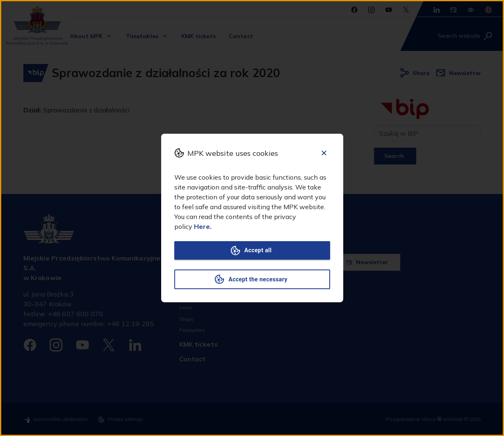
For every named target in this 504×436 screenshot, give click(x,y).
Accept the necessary (252, 279)
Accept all (252, 250)
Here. (203, 226)
